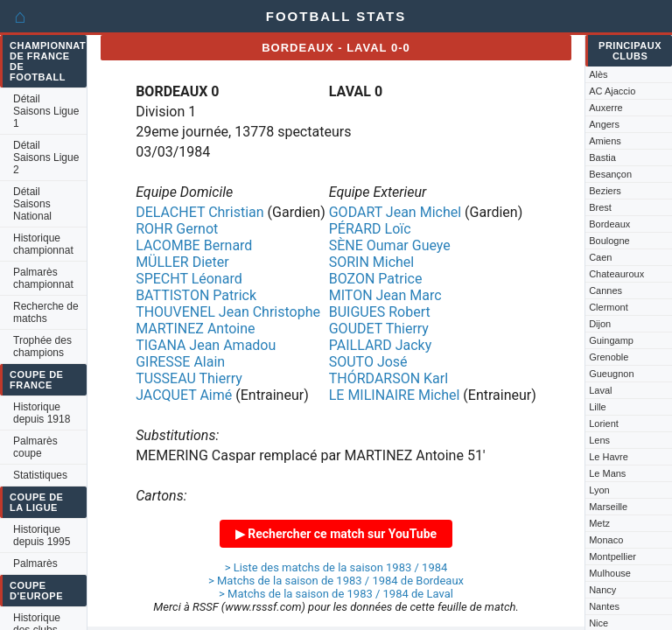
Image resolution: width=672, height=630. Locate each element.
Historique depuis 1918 (42, 413)
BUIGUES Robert (380, 312)
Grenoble (609, 357)
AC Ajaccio (612, 91)
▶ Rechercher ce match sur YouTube (336, 534)
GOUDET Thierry (379, 329)
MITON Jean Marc (385, 295)
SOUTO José (368, 362)
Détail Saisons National (32, 204)
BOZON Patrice (376, 279)
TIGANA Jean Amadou (206, 345)
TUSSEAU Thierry (189, 378)
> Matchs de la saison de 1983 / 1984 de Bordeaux (336, 581)
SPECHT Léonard (189, 279)
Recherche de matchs (46, 312)
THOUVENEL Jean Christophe (228, 312)
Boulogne (609, 241)
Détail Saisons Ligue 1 (46, 111)
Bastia (602, 157)
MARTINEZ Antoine (195, 329)
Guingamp (611, 340)
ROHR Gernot (177, 229)
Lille (598, 407)
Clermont (609, 307)
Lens (599, 440)
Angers (604, 124)
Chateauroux (616, 274)
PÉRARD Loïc (370, 229)
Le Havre (609, 457)
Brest (600, 207)
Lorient (604, 423)
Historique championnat (43, 244)
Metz (599, 523)
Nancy (602, 590)
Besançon (610, 174)
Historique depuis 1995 (42, 535)
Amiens (605, 141)
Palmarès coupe (35, 447)
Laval (600, 390)
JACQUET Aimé (184, 395)
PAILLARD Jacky (381, 345)
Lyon (599, 490)
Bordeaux (609, 224)
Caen (600, 257)
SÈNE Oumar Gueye (390, 245)
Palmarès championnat (43, 278)
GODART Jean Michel (395, 212)
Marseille (608, 507)
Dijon (600, 324)
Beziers (605, 191)
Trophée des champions (42, 346)
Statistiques (40, 475)
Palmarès (35, 563)
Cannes (605, 290)
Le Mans (607, 473)
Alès (598, 74)
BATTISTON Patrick (196, 295)
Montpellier (612, 556)
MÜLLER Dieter (182, 262)
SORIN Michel (372, 262)
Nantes (604, 606)
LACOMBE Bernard (194, 245)
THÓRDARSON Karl (388, 378)
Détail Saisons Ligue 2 (46, 157)
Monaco (606, 540)
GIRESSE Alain (180, 362)
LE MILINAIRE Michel (395, 395)
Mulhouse (610, 573)
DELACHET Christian (199, 212)
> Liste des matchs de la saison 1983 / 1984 (336, 567)
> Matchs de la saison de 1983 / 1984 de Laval (336, 594)
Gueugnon (611, 374)
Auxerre (606, 108)
